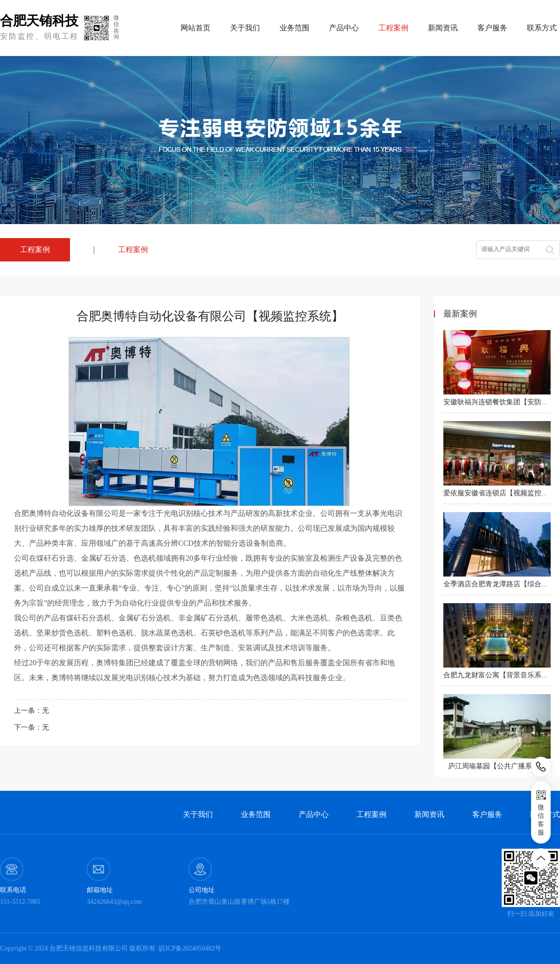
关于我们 (245, 28)
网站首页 (196, 28)
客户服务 (492, 28)
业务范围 (294, 28)
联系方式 (542, 28)
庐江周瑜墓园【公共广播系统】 (497, 766)
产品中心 (344, 28)
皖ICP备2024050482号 (190, 948)
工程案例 (133, 250)
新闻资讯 (443, 28)
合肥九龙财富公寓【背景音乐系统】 (499, 675)
